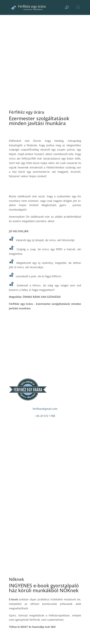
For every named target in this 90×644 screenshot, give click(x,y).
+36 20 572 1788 (45, 416)
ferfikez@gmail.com (45, 409)
